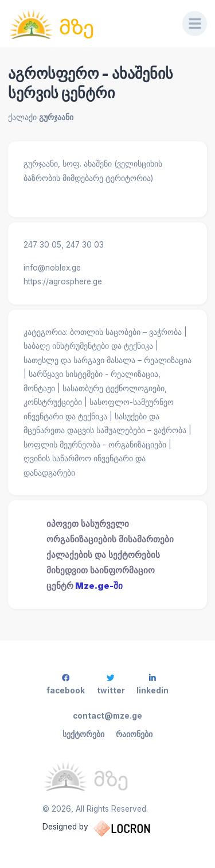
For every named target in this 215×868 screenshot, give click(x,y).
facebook (66, 684)
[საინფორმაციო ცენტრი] (87, 24)
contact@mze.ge (107, 716)
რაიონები (134, 734)
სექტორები (83, 734)
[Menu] (195, 24)
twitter (111, 684)
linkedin (153, 684)
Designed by (108, 828)
